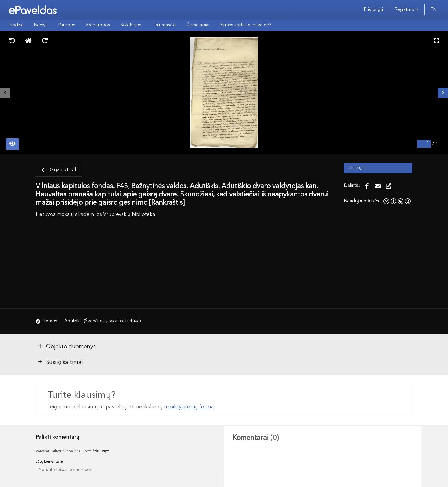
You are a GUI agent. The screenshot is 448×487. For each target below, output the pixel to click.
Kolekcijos (131, 25)
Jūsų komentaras (50, 462)
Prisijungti (373, 10)
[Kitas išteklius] (443, 93)
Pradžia (16, 25)
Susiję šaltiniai (60, 362)
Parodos (67, 25)
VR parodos (98, 25)
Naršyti (41, 25)
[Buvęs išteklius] (5, 93)
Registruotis (407, 10)
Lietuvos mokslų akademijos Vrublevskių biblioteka (95, 215)
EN (433, 10)
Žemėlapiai (198, 25)
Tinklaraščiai (164, 25)
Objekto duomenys (67, 346)
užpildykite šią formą (189, 407)
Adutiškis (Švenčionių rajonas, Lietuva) (103, 321)
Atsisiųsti (357, 168)
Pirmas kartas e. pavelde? (245, 25)
